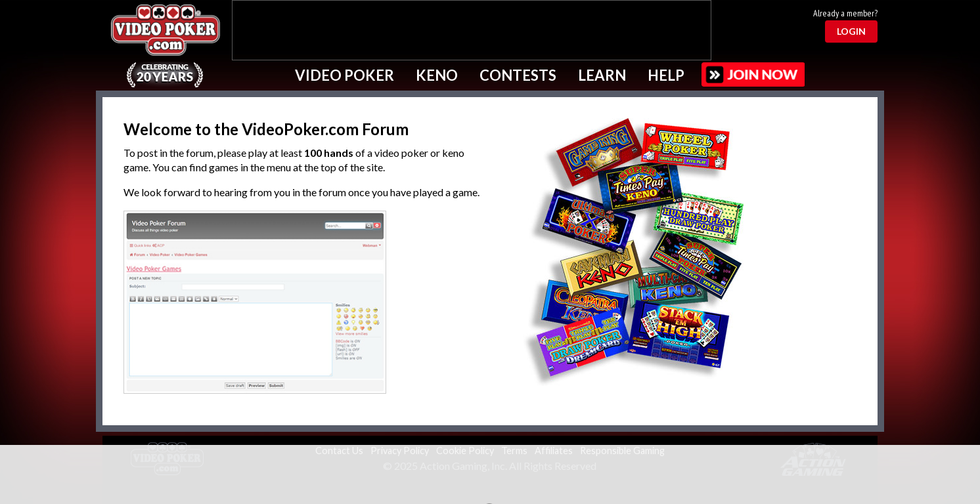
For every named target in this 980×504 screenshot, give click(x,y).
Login (851, 31)
